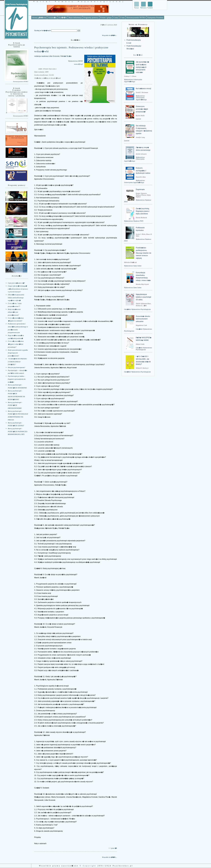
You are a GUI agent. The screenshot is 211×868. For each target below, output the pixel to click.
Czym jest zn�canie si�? (16, 283)
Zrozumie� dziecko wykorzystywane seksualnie (143, 319)
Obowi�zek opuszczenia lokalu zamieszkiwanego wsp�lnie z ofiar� (16, 298)
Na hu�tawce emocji (143, 89)
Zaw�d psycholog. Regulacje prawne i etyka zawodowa (143, 211)
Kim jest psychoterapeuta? (17, 367)
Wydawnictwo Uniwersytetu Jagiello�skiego (141, 98)
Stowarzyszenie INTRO (136, 17)
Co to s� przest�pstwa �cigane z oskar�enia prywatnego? (16, 344)
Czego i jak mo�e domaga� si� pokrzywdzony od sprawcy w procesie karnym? (18, 289)
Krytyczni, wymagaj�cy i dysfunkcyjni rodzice (143, 171)
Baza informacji (75, 17)
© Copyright (88, 866)
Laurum (138, 119)
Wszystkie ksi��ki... (109, 35)
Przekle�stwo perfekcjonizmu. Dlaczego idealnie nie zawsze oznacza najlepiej (143, 253)
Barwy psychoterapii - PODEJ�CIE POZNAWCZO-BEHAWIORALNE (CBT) (18, 431)
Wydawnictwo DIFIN (75, 61)
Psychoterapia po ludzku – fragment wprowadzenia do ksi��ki (17, 379)
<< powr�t (113, 848)
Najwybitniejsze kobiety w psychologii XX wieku (143, 297)
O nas (122, 17)
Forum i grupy (106, 17)
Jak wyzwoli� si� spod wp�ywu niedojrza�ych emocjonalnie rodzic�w (142, 67)
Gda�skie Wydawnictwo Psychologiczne (137, 309)
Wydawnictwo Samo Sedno (133, 266)
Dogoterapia (140, 189)
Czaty (116, 17)
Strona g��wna (39, 17)
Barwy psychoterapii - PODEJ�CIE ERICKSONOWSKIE (15, 405)
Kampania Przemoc (155, 17)
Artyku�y (52, 17)
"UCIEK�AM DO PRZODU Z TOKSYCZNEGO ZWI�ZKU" (17, 362)
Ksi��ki (63, 17)
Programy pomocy (91, 17)
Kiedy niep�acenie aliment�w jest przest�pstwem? (14, 312)
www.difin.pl (78, 64)
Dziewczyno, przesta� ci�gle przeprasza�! (142, 109)
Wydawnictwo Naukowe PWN (134, 221)
